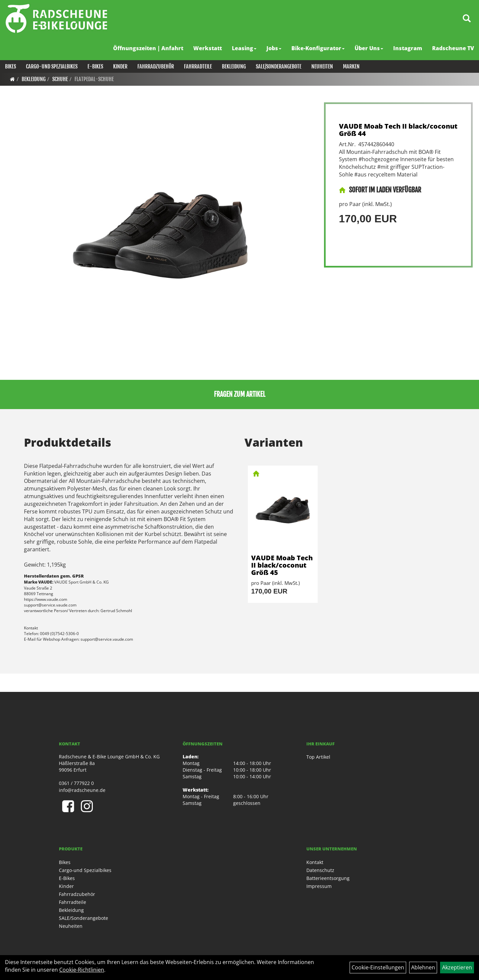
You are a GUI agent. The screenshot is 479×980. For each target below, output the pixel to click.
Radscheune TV (453, 48)
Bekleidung (234, 66)
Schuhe (60, 79)
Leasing (244, 48)
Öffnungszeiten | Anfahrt (148, 48)
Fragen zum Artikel (240, 394)
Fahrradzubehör (156, 66)
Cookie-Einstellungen (378, 967)
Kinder (120, 66)
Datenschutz (320, 870)
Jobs (274, 48)
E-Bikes (95, 66)
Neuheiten (322, 66)
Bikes (10, 66)
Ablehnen (423, 967)
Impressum (319, 886)
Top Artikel (318, 757)
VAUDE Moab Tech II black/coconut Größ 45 (282, 565)
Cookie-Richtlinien (82, 970)
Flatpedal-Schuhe (94, 79)
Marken (351, 66)
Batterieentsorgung (328, 878)
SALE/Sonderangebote (279, 66)
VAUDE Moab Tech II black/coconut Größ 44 (398, 130)
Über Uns (369, 48)
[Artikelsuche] (467, 19)
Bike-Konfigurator (318, 48)
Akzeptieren (457, 967)
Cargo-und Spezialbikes (52, 66)
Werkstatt (208, 48)
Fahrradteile (198, 66)
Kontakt (315, 862)
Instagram (408, 48)
